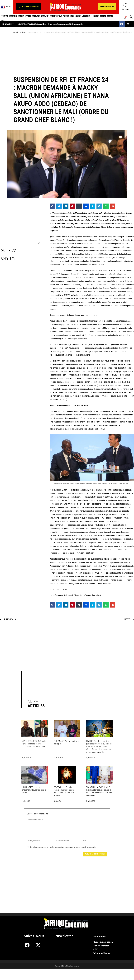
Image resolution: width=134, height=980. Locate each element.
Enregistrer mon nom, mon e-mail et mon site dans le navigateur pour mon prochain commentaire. (63, 847)
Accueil (16, 32)
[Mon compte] (126, 6)
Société (103, 16)
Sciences (95, 16)
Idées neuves (76, 16)
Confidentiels (56, 16)
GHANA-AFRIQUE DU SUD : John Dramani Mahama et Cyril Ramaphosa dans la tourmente (34, 744)
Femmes (66, 16)
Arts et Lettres (25, 16)
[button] (28, 7)
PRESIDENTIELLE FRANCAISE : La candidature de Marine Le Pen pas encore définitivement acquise (49, 24)
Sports (110, 16)
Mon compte (126, 9)
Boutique (4, 20)
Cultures (36, 16)
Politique (4, 16)
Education (45, 16)
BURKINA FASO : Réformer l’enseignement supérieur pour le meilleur (34, 790)
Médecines (86, 16)
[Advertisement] (67, 55)
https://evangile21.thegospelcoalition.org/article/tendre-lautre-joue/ (77, 429)
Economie (13, 16)
